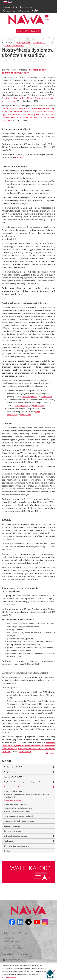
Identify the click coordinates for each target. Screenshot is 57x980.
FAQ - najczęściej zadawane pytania (17, 846)
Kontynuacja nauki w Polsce (14, 767)
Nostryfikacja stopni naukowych (17, 804)
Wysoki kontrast (29, 7)
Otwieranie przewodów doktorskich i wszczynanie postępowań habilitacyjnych (27, 796)
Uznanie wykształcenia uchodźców (18, 812)
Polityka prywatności (9, 977)
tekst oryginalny (30, 397)
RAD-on (19, 157)
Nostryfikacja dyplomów (14, 801)
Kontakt (7, 851)
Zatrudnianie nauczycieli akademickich (19, 808)
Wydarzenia (9, 841)
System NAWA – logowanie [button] (28, 31)
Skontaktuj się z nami (17, 954)
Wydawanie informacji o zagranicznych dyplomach (22, 782)
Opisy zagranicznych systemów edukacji (19, 816)
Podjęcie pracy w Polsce (13, 772)
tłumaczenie (46, 397)
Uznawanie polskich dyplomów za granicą (19, 821)
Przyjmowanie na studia (14, 791)
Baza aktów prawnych (12, 826)
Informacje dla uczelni (12, 787)
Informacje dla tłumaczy (13, 831)
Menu (47, 18)
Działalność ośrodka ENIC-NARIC (16, 836)
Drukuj (51, 754)
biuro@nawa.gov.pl (15, 960)
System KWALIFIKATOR (13, 777)
